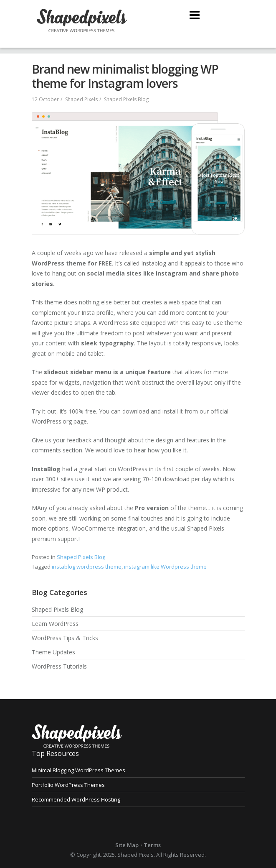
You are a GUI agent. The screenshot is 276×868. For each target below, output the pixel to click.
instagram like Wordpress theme (165, 567)
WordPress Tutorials (59, 666)
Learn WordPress (55, 624)
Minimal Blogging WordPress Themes (78, 770)
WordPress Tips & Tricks (65, 638)
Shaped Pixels (81, 99)
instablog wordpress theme (87, 567)
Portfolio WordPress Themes (68, 785)
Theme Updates (53, 652)
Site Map (127, 845)
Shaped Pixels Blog (126, 99)
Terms (152, 845)
